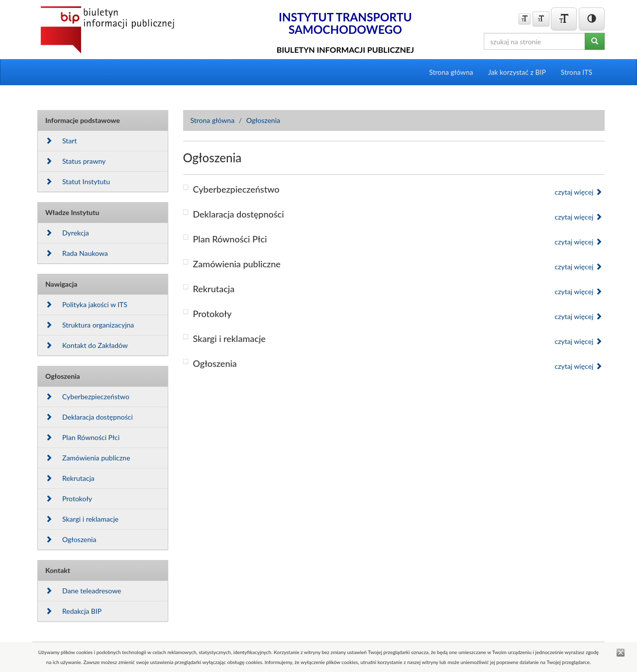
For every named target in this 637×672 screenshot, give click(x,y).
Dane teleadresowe (83, 591)
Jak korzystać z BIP (517, 72)
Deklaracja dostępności (89, 417)
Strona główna (451, 72)
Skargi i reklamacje (82, 519)
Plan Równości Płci (82, 437)
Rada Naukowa (77, 253)
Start (61, 141)
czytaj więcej (578, 192)
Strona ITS (577, 72)
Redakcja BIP (73, 611)
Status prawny (75, 161)
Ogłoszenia (71, 539)
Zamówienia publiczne (88, 458)
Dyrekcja (67, 233)
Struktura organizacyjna (90, 325)
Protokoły (69, 499)
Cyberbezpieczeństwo (87, 396)
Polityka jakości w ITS (86, 304)
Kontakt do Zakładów (87, 345)
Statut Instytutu (78, 181)
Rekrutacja (70, 478)
